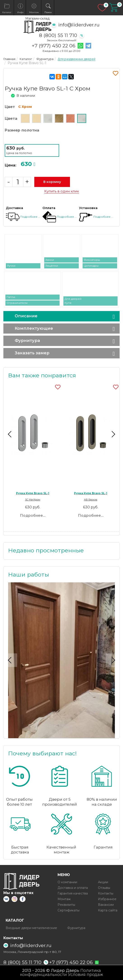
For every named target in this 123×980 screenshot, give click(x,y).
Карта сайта (108, 910)
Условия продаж (86, 975)
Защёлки (52, 266)
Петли (11, 297)
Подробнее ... (30, 217)
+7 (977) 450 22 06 (54, 46)
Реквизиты (66, 905)
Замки (50, 260)
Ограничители (17, 303)
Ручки (11, 266)
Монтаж (64, 899)
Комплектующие (34, 328)
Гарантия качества (73, 893)
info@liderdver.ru (79, 25)
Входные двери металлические (31, 928)
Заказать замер (32, 353)
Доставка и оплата (73, 888)
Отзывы (104, 888)
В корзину (52, 182)
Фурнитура (27, 341)
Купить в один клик (62, 191)
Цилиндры (91, 266)
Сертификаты (68, 910)
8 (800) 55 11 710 (58, 35)
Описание (26, 316)
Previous (10, 434)
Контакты (106, 893)
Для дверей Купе (73, 301)
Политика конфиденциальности (61, 973)
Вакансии (106, 905)
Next (113, 434)
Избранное (107, 899)
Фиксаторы (92, 260)
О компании (67, 882)
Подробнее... (33, 515)
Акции (103, 882)
